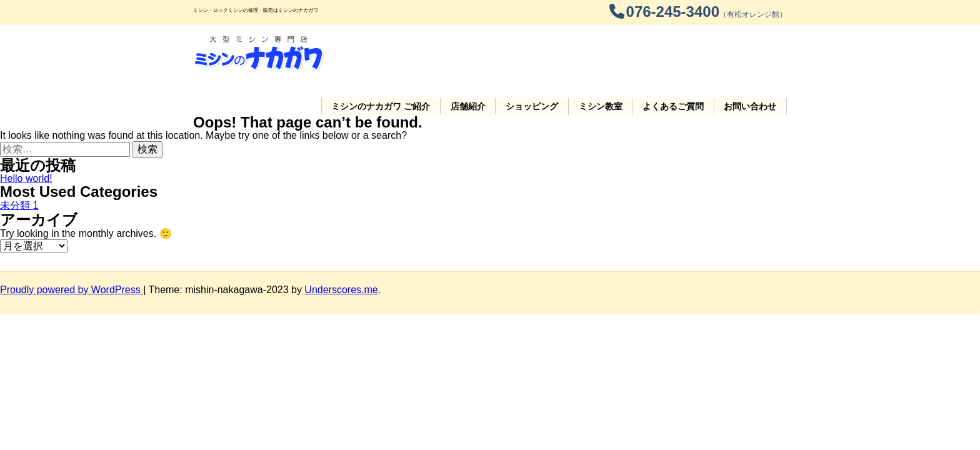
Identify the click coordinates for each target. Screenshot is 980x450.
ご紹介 (407, 54)
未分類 (19, 173)
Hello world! (26, 146)
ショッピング (549, 54)
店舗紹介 (489, 54)
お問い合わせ (752, 54)
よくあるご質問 (680, 54)
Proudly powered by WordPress (72, 257)
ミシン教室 (612, 54)
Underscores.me (341, 257)
